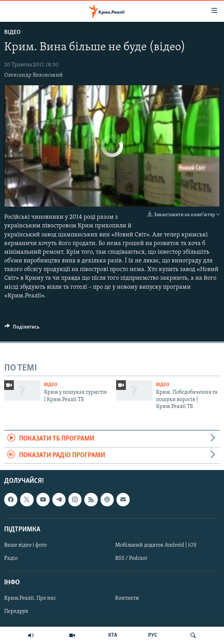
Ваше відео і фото (25, 545)
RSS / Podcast (131, 558)
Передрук (16, 611)
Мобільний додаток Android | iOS (156, 545)
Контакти (127, 598)
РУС (153, 635)
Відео (12, 32)
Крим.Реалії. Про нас (30, 598)
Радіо (11, 558)
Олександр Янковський (33, 75)
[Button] (22, 329)
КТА (113, 635)
